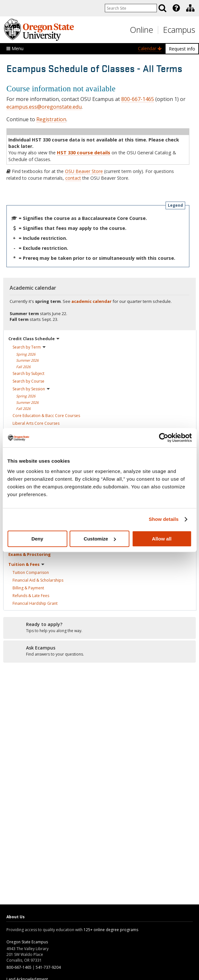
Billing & (28, 588)
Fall (23, 367)
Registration (51, 119)
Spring (26, 354)
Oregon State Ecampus (27, 942)
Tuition (31, 572)
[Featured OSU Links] (176, 8)
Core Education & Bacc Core (46, 416)
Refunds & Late (31, 596)
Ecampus (179, 30)
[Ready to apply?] (99, 628)
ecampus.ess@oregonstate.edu (44, 107)
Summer (27, 360)
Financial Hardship (35, 603)
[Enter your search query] (131, 8)
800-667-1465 (138, 99)
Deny (37, 539)
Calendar (150, 48)
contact (73, 178)
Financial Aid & (38, 580)
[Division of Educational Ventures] (190, 8)
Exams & (30, 554)
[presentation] (176, 8)
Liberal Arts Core (36, 423)
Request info (182, 49)
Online (141, 30)
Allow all (162, 539)
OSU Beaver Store (84, 171)
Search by (29, 347)
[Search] (162, 8)
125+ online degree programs (111, 930)
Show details (164, 519)
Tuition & (26, 564)
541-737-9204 (48, 967)
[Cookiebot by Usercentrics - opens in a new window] (163, 438)
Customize (100, 539)
